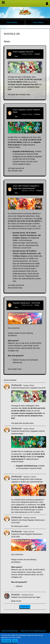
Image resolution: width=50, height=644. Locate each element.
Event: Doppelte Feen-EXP (23, 52)
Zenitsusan (16, 54)
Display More (25, 607)
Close (15, 641)
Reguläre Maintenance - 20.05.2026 (26, 303)
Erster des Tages (34, 597)
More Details (6, 641)
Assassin (16, 595)
